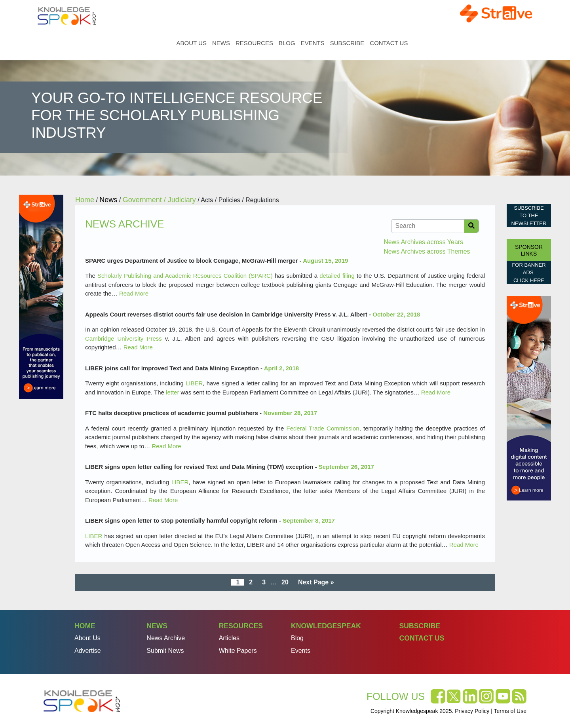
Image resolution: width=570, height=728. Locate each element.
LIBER (194, 383)
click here (529, 280)
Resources (254, 43)
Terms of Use (510, 711)
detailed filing (337, 276)
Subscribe (347, 43)
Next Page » (316, 582)
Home (167, 43)
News (221, 43)
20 (285, 582)
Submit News (165, 651)
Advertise (88, 651)
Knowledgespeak (326, 626)
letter (172, 392)
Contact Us (389, 43)
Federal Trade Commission (323, 428)
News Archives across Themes (427, 251)
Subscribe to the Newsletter (529, 216)
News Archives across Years (423, 242)
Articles (229, 638)
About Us (192, 43)
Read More (134, 293)
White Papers (238, 651)
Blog (287, 43)
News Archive (166, 638)
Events (313, 43)
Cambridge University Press (123, 338)
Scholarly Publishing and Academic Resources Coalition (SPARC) (185, 276)
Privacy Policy (472, 711)
